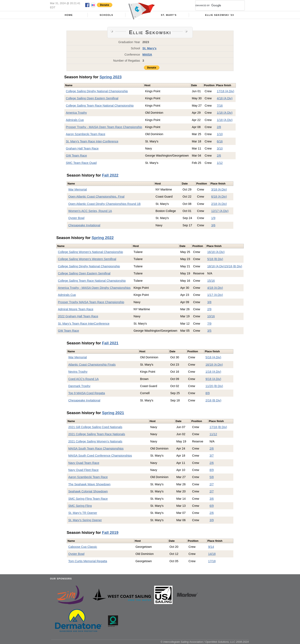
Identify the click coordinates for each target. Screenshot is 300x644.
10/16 (211, 316)
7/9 (209, 324)
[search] (215, 5)
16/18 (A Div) (216, 252)
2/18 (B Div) (213, 400)
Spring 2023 (111, 77)
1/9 (213, 218)
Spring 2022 (103, 238)
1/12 (220, 163)
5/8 (212, 477)
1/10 (220, 134)
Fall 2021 (110, 343)
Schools (106, 15)
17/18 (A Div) (226, 91)
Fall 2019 (110, 533)
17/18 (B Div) (218, 427)
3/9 (212, 520)
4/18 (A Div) (225, 98)
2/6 (219, 156)
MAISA (147, 55)
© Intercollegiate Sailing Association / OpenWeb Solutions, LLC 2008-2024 (205, 642)
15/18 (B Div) (233, 266)
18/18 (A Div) (216, 266)
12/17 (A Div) (220, 211)
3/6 (213, 225)
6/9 (212, 506)
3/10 (220, 148)
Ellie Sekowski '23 (220, 15)
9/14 (211, 547)
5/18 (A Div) (213, 357)
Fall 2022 (110, 175)
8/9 (207, 393)
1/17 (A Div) (215, 295)
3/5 (209, 331)
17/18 (212, 561)
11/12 (213, 434)
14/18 (212, 554)
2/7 (212, 484)
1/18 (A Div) (225, 113)
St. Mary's (169, 15)
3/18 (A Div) (219, 189)
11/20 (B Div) (214, 386)
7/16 (220, 106)
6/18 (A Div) (219, 197)
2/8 (219, 127)
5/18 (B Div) (215, 259)
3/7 (212, 456)
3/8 (209, 302)
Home (69, 15)
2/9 (209, 309)
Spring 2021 (113, 413)
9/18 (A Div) (213, 379)
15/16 (211, 281)
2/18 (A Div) (219, 204)
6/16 (220, 141)
